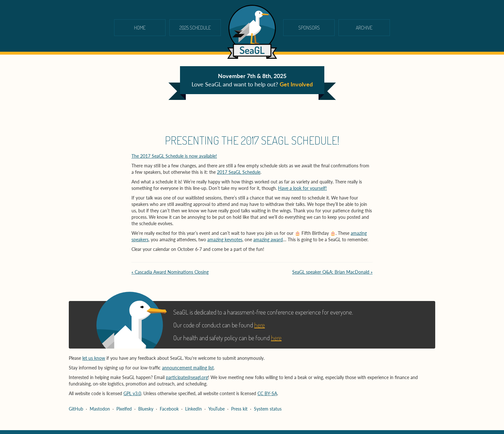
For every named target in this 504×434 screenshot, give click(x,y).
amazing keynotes (225, 239)
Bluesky (146, 409)
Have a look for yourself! (302, 188)
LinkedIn (194, 409)
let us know (94, 358)
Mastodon (100, 409)
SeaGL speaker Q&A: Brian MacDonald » (332, 272)
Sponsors (309, 28)
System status (268, 409)
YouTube (216, 409)
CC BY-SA (267, 393)
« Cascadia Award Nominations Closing (170, 272)
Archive (364, 28)
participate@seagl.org (187, 377)
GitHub (76, 409)
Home (140, 28)
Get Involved (296, 84)
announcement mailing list (188, 368)
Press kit (239, 409)
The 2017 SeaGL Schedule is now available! (174, 156)
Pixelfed (124, 409)
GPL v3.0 (132, 393)
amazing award (268, 239)
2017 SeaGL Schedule (239, 172)
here (260, 325)
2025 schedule (195, 28)
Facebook (169, 409)
